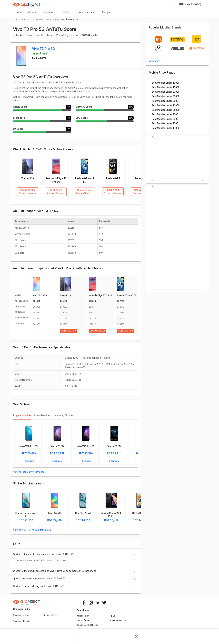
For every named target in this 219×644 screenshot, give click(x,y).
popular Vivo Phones (33, 474)
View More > (155, 63)
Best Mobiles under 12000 (166, 108)
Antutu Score (20, 109)
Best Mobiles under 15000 (166, 89)
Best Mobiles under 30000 (166, 98)
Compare (109, 14)
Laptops (50, 14)
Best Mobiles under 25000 (166, 112)
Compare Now (69, 333)
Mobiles (33, 14)
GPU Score (82, 120)
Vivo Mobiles (37, 21)
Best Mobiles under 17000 (166, 130)
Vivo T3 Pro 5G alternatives (36, 532)
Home (19, 14)
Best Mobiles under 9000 (165, 125)
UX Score (18, 131)
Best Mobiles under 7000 (165, 116)
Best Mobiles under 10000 (166, 85)
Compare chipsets (22, 623)
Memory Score (84, 109)
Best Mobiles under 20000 (166, 94)
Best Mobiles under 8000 (165, 103)
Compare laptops (51, 617)
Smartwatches (87, 14)
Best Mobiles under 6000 (165, 121)
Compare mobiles (21, 617)
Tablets (67, 14)
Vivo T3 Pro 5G (52, 21)
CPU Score (19, 120)
